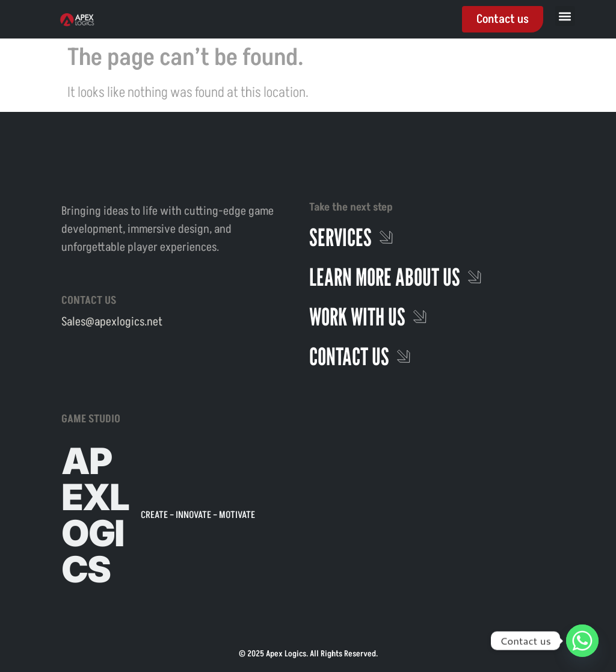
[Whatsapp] (582, 641)
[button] (565, 16)
